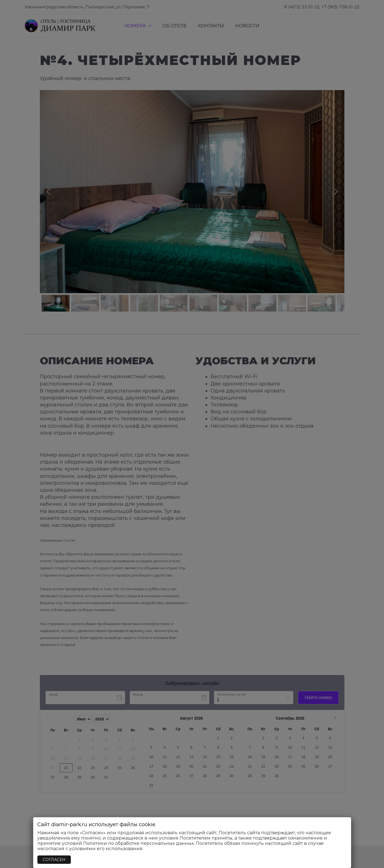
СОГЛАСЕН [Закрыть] (54, 860)
